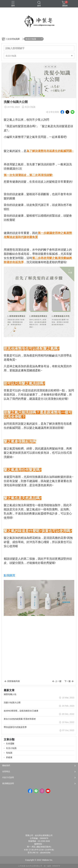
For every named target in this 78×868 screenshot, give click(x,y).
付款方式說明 (8, 777)
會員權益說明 (8, 783)
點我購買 (9, 575)
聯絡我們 (6, 766)
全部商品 (6, 771)
